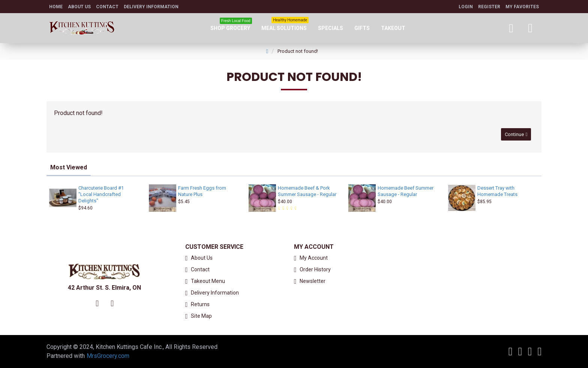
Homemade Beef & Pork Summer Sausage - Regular (307, 191)
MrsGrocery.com (108, 356)
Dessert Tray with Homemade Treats (497, 191)
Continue (513, 135)
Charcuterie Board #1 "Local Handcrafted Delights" (101, 194)
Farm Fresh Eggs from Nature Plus (202, 191)
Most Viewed (69, 167)
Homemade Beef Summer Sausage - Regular (406, 191)
